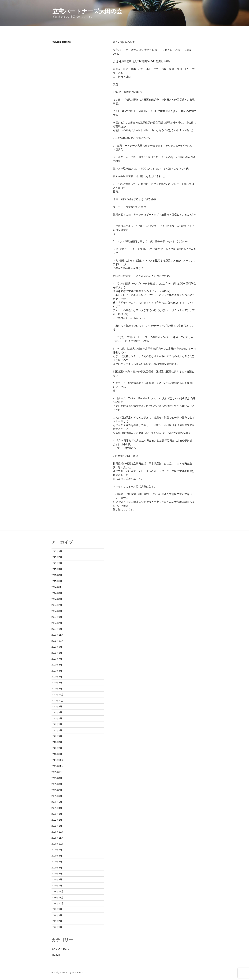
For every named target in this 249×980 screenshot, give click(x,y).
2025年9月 (57, 551)
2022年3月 (57, 742)
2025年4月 (57, 569)
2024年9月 (57, 593)
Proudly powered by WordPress (67, 972)
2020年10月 (58, 844)
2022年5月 (57, 730)
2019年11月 (58, 897)
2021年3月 (57, 814)
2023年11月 (58, 635)
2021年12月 (58, 760)
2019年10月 (58, 903)
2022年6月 (57, 724)
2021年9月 (57, 778)
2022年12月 (58, 695)
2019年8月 (57, 915)
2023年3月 (57, 683)
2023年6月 (57, 665)
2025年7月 (57, 557)
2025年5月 (57, 563)
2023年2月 (57, 689)
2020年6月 (57, 862)
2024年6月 (57, 611)
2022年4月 (57, 736)
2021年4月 (57, 808)
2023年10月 (58, 641)
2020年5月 (57, 868)
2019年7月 (57, 921)
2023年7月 (57, 659)
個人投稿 (56, 955)
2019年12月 (58, 891)
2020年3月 (57, 874)
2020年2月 (57, 879)
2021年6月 (57, 796)
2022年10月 (58, 701)
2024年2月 (57, 623)
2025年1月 (57, 581)
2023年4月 (57, 677)
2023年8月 (57, 653)
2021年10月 (58, 772)
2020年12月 (58, 832)
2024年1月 (57, 629)
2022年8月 (57, 712)
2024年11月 (58, 587)
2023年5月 (57, 671)
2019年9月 (57, 909)
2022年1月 (57, 754)
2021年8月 (57, 784)
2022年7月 (57, 718)
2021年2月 (57, 820)
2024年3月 (57, 617)
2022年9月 (57, 706)
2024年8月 (57, 599)
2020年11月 (58, 838)
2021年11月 (58, 766)
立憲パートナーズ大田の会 (87, 11)
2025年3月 (57, 575)
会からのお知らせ (60, 949)
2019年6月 (57, 927)
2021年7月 (57, 790)
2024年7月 (57, 605)
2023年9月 (57, 647)
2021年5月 (57, 802)
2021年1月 (57, 826)
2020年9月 (57, 850)
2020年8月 (57, 856)
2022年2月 (57, 748)
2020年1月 (57, 886)
